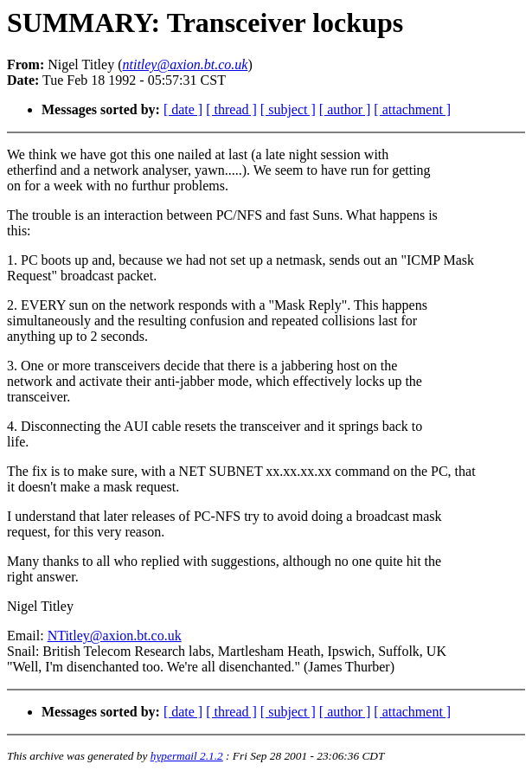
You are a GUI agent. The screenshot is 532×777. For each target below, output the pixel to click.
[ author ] (345, 109)
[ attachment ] (412, 109)
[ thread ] (231, 109)
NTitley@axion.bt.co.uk (115, 636)
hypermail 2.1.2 (187, 756)
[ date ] (183, 109)
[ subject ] (288, 109)
